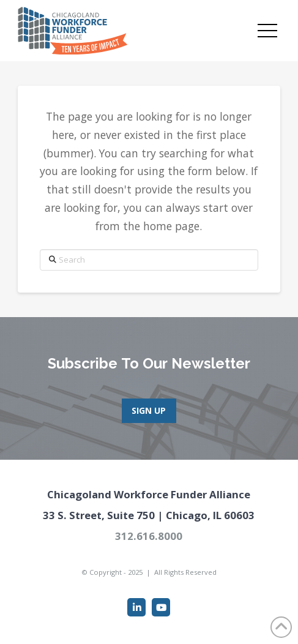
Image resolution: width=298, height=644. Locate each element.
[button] (267, 31)
